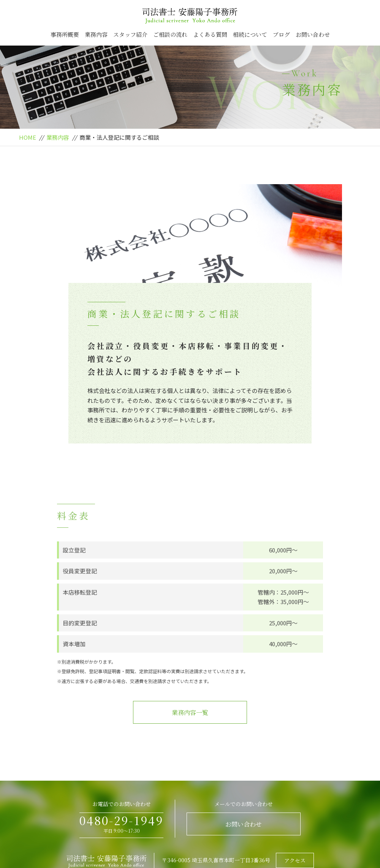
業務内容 (96, 34)
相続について (250, 34)
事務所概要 (65, 34)
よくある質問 (210, 34)
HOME (28, 137)
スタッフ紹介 (130, 34)
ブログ (281, 34)
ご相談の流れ (170, 34)
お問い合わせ (313, 34)
